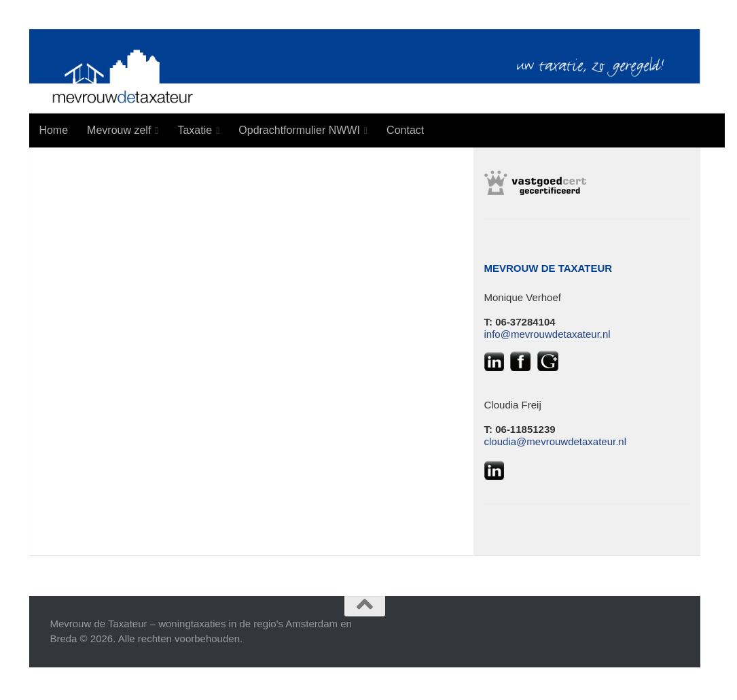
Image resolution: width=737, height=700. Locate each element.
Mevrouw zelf (119, 130)
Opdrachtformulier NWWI (299, 130)
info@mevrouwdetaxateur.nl (547, 334)
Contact (405, 130)
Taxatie (195, 130)
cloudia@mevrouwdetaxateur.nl (556, 441)
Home (53, 130)
